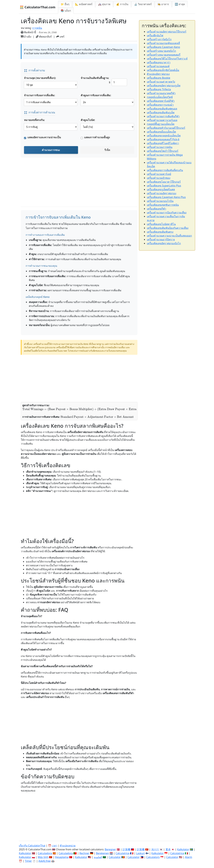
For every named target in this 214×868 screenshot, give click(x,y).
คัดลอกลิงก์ (44, 37)
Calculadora (45, 853)
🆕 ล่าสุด (180, 4)
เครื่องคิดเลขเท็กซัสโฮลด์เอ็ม (163, 70)
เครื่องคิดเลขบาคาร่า (159, 62)
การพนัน (37, 28)
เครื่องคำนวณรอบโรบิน (160, 201)
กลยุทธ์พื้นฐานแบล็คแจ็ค (161, 124)
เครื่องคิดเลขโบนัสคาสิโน (161, 224)
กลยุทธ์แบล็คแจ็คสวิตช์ (160, 97)
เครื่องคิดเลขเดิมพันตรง (160, 232)
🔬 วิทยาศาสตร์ (143, 4)
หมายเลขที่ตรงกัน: (34, 120)
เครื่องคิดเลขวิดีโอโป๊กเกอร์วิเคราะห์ (167, 59)
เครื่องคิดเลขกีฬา (156, 209)
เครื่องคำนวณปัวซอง (159, 178)
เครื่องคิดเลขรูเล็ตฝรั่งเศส (161, 189)
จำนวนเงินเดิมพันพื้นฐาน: (95, 78)
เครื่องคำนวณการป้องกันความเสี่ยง (167, 213)
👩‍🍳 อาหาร (163, 4)
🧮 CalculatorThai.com (38, 7)
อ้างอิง (26, 37)
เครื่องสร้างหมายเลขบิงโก (161, 51)
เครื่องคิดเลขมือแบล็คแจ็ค (161, 132)
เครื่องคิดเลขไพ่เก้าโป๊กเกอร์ (163, 151)
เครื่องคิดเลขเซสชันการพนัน (163, 205)
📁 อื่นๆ (65, 4)
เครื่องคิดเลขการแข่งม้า (160, 105)
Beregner (110, 849)
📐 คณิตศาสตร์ (84, 4)
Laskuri (140, 853)
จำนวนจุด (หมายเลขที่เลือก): (40, 78)
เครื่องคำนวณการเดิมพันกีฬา (163, 116)
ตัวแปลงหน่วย (68, 846)
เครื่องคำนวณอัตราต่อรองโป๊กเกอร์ (167, 32)
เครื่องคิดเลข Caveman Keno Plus (166, 197)
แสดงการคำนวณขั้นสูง (97, 137)
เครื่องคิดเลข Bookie (159, 78)
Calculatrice (122, 853)
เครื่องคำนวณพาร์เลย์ (159, 174)
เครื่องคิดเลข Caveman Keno (163, 47)
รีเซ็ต (107, 150)
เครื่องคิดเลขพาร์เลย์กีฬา (161, 101)
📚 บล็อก (66, 11)
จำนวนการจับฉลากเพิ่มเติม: (40, 95)
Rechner (84, 853)
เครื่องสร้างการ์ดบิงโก (159, 39)
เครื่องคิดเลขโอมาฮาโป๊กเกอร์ (164, 182)
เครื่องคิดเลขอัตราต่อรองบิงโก (164, 243)
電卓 (168, 849)
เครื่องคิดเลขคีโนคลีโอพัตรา (163, 143)
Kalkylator (183, 849)
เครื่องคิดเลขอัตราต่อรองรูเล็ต (164, 85)
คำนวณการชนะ (51, 150)
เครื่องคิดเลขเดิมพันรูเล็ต (161, 112)
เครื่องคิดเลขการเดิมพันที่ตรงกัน (165, 170)
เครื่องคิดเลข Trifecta (159, 89)
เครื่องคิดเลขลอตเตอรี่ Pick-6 (163, 139)
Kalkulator (25, 853)
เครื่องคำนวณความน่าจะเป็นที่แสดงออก (169, 236)
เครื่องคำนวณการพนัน (160, 147)
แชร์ (60, 37)
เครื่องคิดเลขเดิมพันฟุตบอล (162, 109)
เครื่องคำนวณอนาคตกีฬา (161, 93)
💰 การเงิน (122, 4)
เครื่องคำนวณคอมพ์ (158, 66)
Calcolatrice (177, 853)
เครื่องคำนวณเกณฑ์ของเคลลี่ (163, 43)
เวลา (55, 846)
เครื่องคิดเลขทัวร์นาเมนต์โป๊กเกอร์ (166, 128)
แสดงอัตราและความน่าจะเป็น (44, 137)
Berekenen (102, 853)
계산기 (155, 849)
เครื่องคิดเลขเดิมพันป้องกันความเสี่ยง (168, 228)
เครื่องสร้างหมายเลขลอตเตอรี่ (164, 55)
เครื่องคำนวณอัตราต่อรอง (162, 193)
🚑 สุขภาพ (104, 4)
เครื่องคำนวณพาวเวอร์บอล (162, 120)
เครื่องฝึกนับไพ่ (155, 35)
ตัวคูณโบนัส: (88, 120)
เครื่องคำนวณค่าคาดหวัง (161, 82)
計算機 (126, 849)
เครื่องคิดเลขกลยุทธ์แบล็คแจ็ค (164, 136)
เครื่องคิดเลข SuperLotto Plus (164, 186)
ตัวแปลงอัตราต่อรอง (158, 74)
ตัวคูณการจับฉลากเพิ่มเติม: (96, 95)
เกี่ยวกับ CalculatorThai (32, 846)
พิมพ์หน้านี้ (28, 32)
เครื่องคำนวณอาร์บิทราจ (161, 239)
